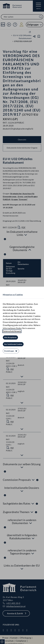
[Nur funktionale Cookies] (13, 344)
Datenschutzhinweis (12, 331)
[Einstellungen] (11, 351)
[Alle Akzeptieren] (10, 337)
